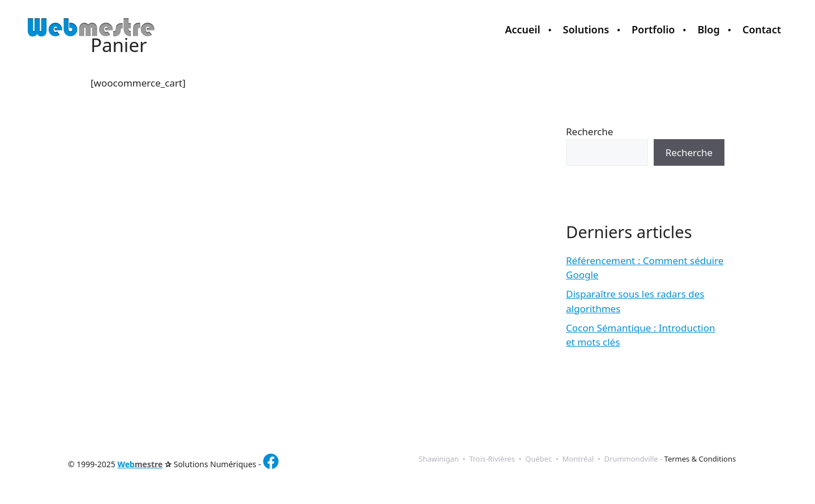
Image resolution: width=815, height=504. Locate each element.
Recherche (589, 132)
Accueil (522, 29)
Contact (762, 29)
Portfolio (653, 29)
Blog (708, 29)
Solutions (586, 29)
